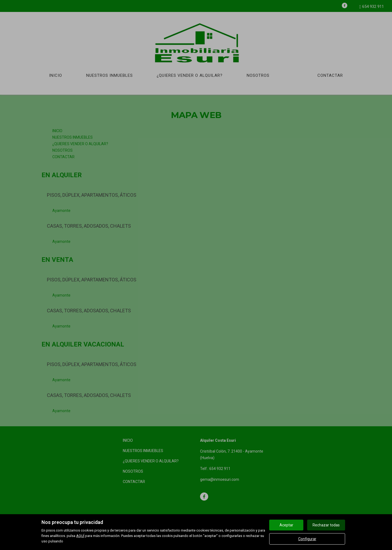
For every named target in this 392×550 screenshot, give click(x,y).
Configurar (307, 539)
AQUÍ (80, 536)
